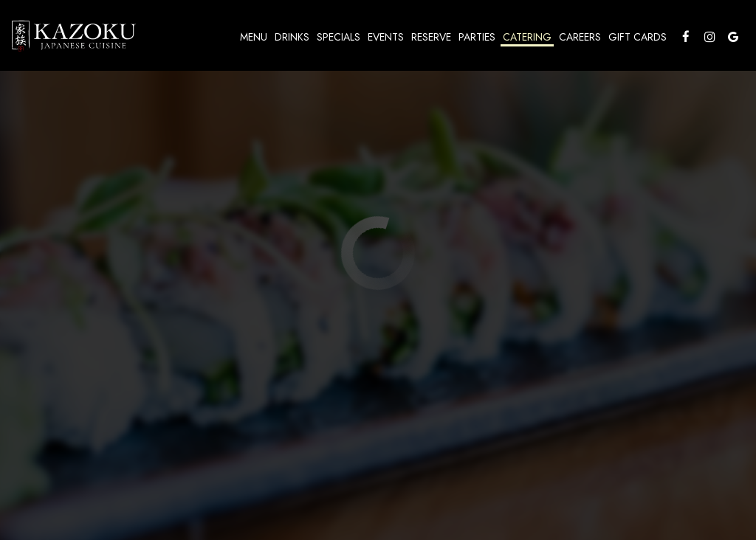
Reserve (431, 37)
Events (386, 37)
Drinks (292, 37)
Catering (527, 37)
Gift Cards (638, 37)
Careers (580, 37)
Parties (477, 37)
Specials (339, 37)
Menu (254, 37)
